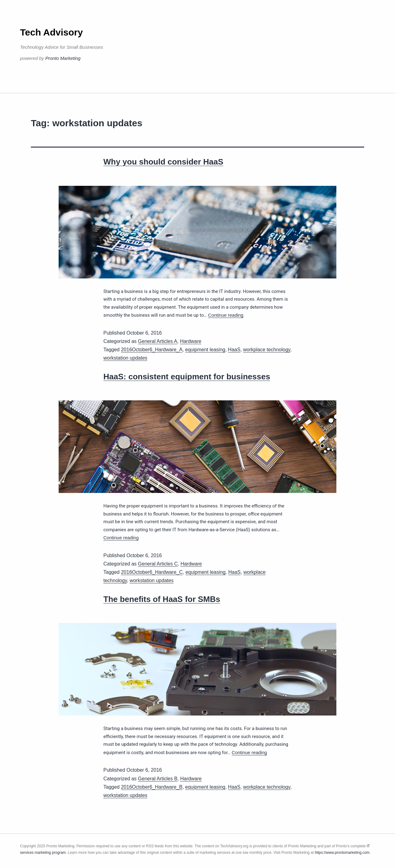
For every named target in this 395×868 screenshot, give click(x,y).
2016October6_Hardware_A (152, 350)
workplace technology (267, 350)
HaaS (234, 350)
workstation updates (125, 358)
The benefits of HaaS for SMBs (162, 599)
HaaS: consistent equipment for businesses (187, 377)
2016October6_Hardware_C (152, 572)
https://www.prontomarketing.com (342, 853)
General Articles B (158, 779)
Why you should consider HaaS (163, 162)
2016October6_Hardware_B (152, 787)
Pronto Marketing (63, 58)
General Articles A (158, 341)
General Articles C (158, 564)
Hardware (191, 341)
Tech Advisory (51, 32)
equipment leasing (205, 350)
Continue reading (226, 315)
